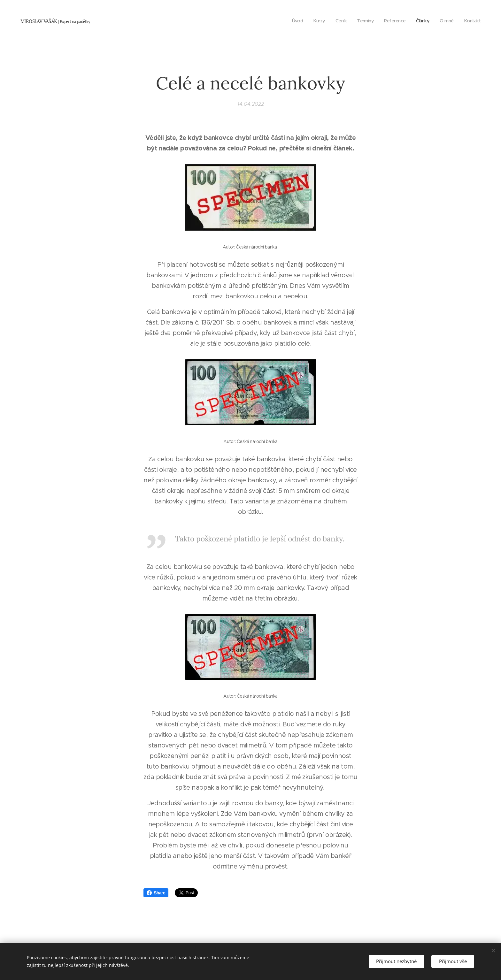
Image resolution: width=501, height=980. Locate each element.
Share (156, 893)
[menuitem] (291, 21)
